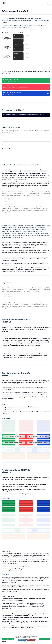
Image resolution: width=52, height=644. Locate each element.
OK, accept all (22, 640)
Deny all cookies (31, 640)
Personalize (27, 642)
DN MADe (4, 642)
